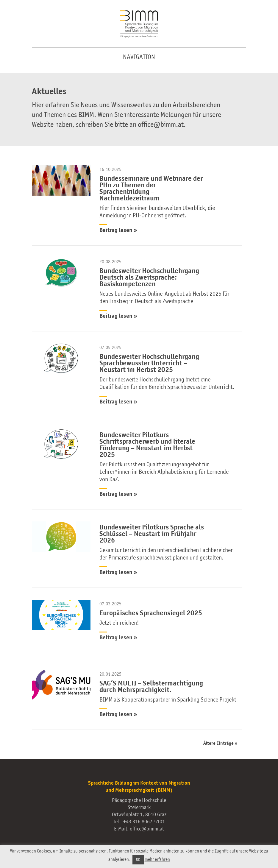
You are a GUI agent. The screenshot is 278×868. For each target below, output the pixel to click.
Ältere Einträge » (220, 744)
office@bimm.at (147, 829)
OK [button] (138, 860)
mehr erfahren (157, 860)
